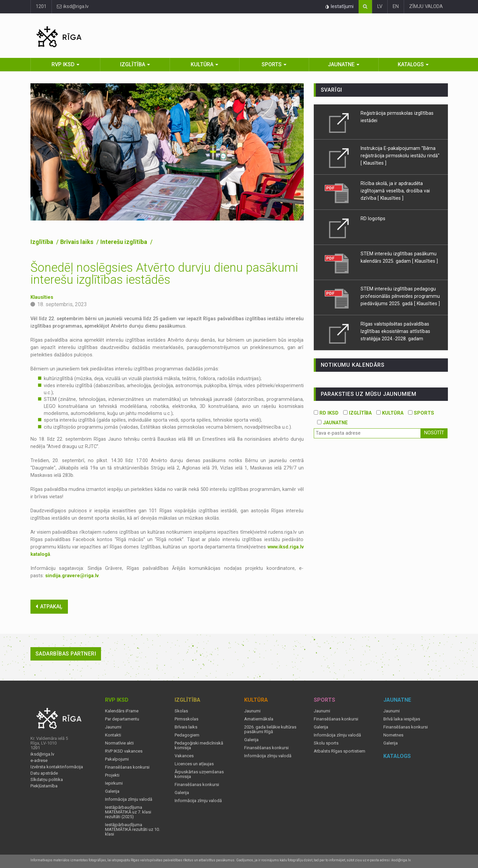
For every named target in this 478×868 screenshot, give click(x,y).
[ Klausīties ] (373, 163)
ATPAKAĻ (49, 606)
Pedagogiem (187, 735)
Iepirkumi (114, 783)
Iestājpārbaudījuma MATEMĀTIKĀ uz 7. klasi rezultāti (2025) (128, 812)
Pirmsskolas (186, 719)
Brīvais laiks (77, 242)
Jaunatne (341, 64)
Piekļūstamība (44, 786)
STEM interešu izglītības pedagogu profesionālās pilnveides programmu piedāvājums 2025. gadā (400, 296)
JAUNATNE (332, 423)
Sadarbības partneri (66, 654)
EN (396, 7)
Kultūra (202, 64)
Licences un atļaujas (194, 764)
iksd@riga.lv (73, 7)
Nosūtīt (434, 433)
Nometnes (393, 735)
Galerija (112, 791)
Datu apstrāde (44, 773)
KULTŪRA (390, 413)
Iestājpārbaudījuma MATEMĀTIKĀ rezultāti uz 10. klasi (132, 830)
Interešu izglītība (124, 242)
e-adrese (39, 761)
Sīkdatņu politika (47, 780)
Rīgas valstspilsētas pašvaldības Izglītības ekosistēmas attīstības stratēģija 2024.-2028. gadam (395, 331)
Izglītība (133, 64)
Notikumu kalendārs (353, 365)
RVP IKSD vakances (124, 751)
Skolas (181, 711)
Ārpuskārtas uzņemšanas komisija (199, 774)
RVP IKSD (63, 64)
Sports (272, 64)
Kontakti (113, 735)
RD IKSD (326, 413)
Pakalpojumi (117, 759)
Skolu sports (326, 743)
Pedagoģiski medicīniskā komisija (199, 746)
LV (380, 7)
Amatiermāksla (259, 719)
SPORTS (421, 413)
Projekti (112, 775)
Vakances (184, 756)
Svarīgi (332, 90)
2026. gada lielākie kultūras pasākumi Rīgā (270, 729)
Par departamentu (122, 719)
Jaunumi (113, 727)
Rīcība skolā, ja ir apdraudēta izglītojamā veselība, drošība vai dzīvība (395, 191)
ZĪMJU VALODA (426, 7)
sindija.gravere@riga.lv (72, 576)
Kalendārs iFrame (122, 711)
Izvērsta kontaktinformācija (57, 767)
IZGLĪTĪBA (357, 413)
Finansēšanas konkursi (127, 767)
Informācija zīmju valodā (129, 799)
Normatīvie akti (119, 743)
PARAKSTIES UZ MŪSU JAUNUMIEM (369, 394)
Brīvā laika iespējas (402, 719)
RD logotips (373, 219)
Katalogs (411, 64)
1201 (41, 7)
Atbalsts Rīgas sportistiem (340, 751)
